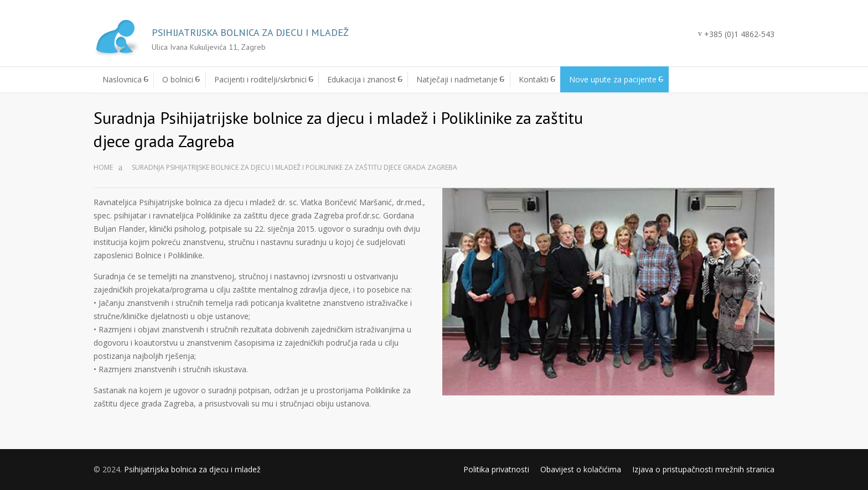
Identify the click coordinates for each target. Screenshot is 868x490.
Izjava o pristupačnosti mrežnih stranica (703, 469)
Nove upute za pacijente (613, 79)
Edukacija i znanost (361, 79)
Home (103, 167)
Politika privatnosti (496, 469)
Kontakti (534, 79)
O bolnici (178, 79)
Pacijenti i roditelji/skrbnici (260, 79)
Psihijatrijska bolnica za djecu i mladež (192, 469)
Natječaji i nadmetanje (457, 79)
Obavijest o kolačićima (581, 469)
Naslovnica (122, 79)
